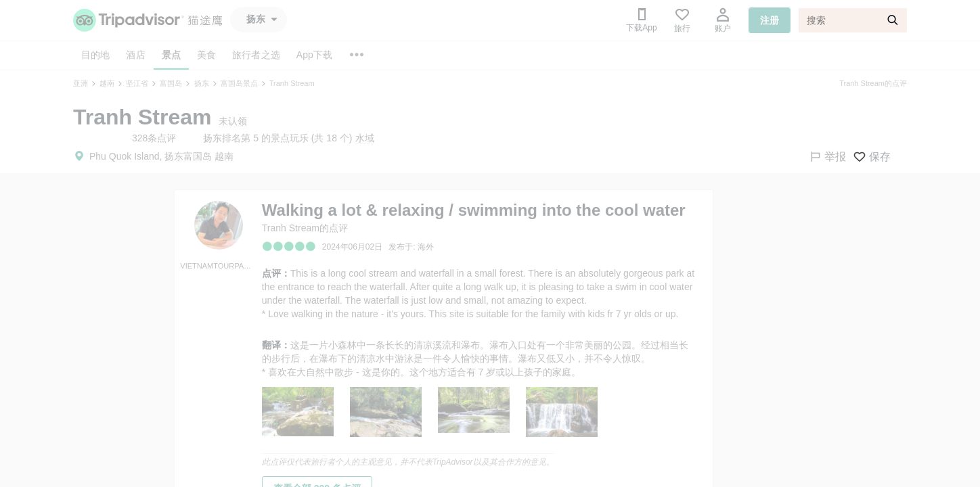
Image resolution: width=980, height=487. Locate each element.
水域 (365, 138)
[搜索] (853, 20)
